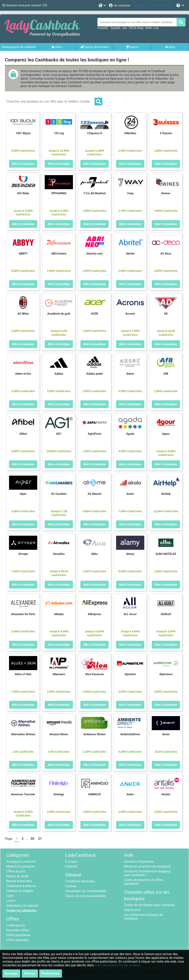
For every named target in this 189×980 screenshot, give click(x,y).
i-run (156, 28)
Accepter (11, 973)
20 (32, 839)
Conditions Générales (80, 881)
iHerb (148, 28)
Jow (124, 28)
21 (40, 839)
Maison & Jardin (18, 876)
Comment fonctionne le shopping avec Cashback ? (147, 873)
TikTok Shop (136, 28)
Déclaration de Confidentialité (86, 891)
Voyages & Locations (21, 862)
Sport (10, 896)
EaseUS (115, 28)
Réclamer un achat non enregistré (147, 866)
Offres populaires (18, 935)
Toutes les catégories (21, 910)
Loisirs (11, 901)
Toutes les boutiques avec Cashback (149, 905)
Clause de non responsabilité (85, 896)
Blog (170, 47)
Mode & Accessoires (21, 866)
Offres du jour (16, 871)
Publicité (71, 866)
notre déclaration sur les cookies (117, 965)
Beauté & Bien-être (19, 881)
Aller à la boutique (23, 164)
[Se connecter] (119, 5)
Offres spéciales (18, 940)
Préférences (51, 973)
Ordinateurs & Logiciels (22, 906)
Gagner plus (132, 910)
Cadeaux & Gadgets (20, 891)
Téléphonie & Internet (21, 886)
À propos (71, 862)
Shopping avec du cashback (19, 47)
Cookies (71, 886)
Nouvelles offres (18, 930)
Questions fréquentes (139, 862)
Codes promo (16, 925)
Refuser (30, 973)
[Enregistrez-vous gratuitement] (153, 5)
